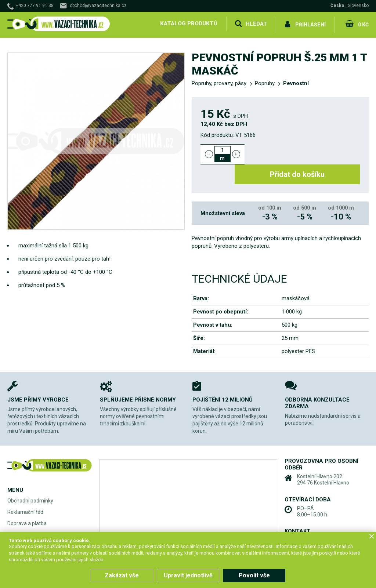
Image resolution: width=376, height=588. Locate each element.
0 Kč (363, 23)
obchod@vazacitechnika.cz (98, 6)
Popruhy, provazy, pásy (219, 81)
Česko (337, 6)
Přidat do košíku (306, 152)
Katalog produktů (188, 23)
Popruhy (265, 81)
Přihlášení (310, 23)
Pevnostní (296, 81)
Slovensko (358, 6)
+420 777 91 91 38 (35, 6)
